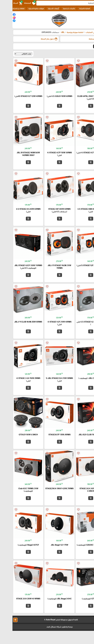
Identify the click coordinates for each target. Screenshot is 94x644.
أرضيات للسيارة (41, 8)
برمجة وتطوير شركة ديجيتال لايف (47, 627)
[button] (17, 3)
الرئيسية (89, 32)
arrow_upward (3, 620)
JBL (50, 32)
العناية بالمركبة (72, 8)
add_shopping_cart (78, 106)
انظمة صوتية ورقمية (63, 32)
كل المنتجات (78, 32)
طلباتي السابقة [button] (84, 39)
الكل (83, 8)
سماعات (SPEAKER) (38, 32)
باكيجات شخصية (57, 8)
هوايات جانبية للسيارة (24, 8)
